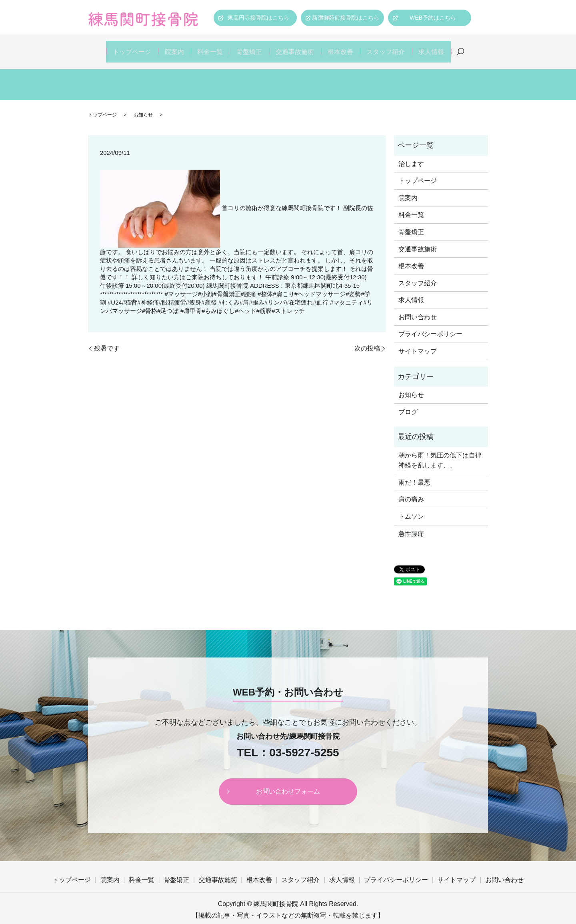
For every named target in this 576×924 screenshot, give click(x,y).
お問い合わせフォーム (288, 782)
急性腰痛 (411, 524)
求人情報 (438, 47)
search (468, 47)
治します (411, 154)
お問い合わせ (418, 308)
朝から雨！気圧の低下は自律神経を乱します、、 (440, 451)
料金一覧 (208, 47)
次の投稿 (367, 339)
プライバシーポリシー (430, 325)
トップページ (124, 47)
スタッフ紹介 (391, 47)
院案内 (169, 47)
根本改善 (344, 47)
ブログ (408, 402)
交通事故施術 (296, 47)
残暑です (107, 339)
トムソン (411, 507)
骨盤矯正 (249, 47)
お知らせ (143, 105)
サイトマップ (418, 342)
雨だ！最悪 (414, 473)
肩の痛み (411, 490)
